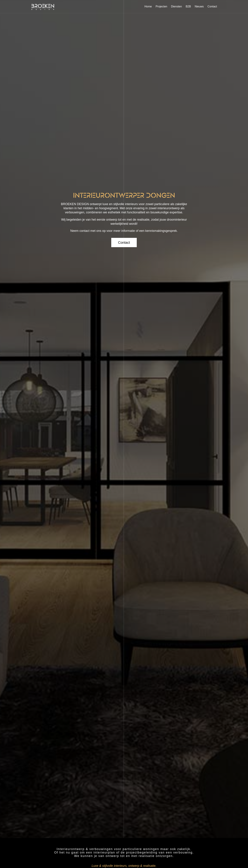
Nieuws (199, 6)
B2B (188, 6)
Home (148, 6)
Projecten (161, 6)
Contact (212, 6)
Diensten (176, 6)
